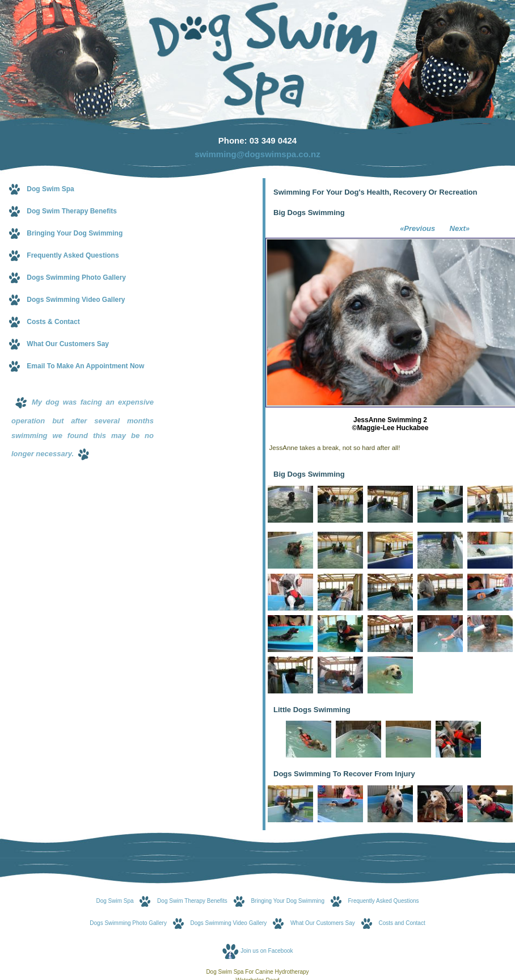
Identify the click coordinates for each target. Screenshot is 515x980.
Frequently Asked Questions (73, 255)
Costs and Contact (402, 923)
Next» (459, 228)
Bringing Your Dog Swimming (75, 233)
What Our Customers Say (68, 344)
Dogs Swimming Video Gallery (76, 300)
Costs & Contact (53, 322)
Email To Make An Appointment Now (85, 366)
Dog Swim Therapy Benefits (72, 211)
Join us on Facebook (267, 951)
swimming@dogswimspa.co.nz (257, 154)
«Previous (419, 228)
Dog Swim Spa (50, 189)
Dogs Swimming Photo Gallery (76, 277)
